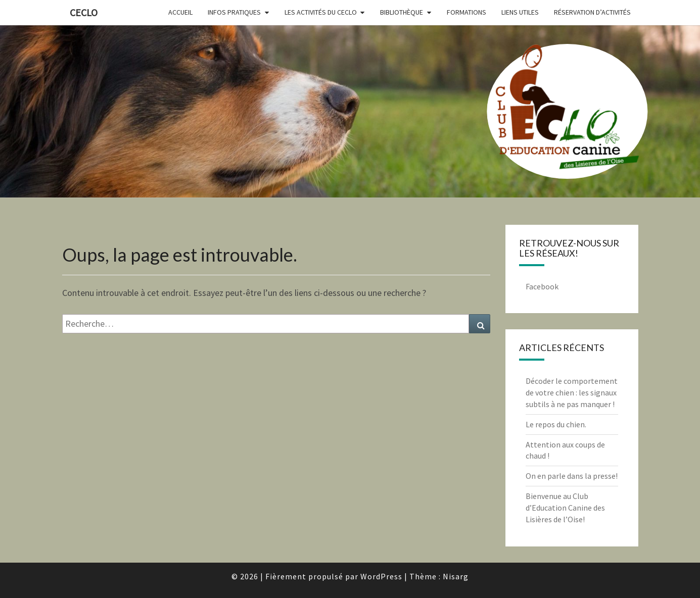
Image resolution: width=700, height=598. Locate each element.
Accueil (180, 12)
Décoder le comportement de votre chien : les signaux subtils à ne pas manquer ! (572, 392)
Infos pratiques (234, 12)
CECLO (84, 12)
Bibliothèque (402, 12)
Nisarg (456, 576)
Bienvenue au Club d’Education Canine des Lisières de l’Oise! (565, 508)
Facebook (542, 286)
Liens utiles (520, 12)
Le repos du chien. (556, 424)
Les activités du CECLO (321, 12)
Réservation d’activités (592, 12)
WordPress (381, 576)
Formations (466, 12)
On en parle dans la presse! (572, 476)
